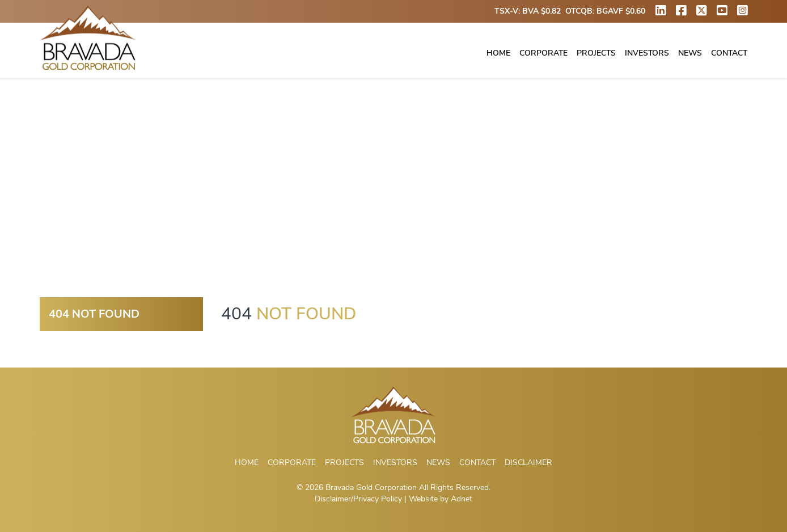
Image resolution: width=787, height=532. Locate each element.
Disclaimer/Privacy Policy (358, 499)
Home (498, 53)
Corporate (543, 53)
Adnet (462, 499)
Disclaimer (528, 463)
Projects (596, 53)
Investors (647, 53)
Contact (729, 53)
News (690, 53)
